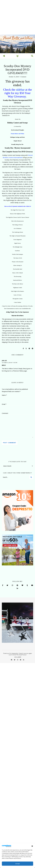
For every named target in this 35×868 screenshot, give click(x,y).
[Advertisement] (17, 17)
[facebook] (12, 660)
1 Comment (23, 77)
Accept (18, 864)
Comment (5, 413)
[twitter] (15, 660)
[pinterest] (21, 660)
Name (4, 395)
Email (4, 404)
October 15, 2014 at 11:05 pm (10, 363)
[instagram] (18, 660)
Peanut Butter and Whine (17, 134)
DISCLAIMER (18, 657)
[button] (32, 846)
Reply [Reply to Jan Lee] (4, 365)
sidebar (20, 90)
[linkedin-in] (24, 660)
